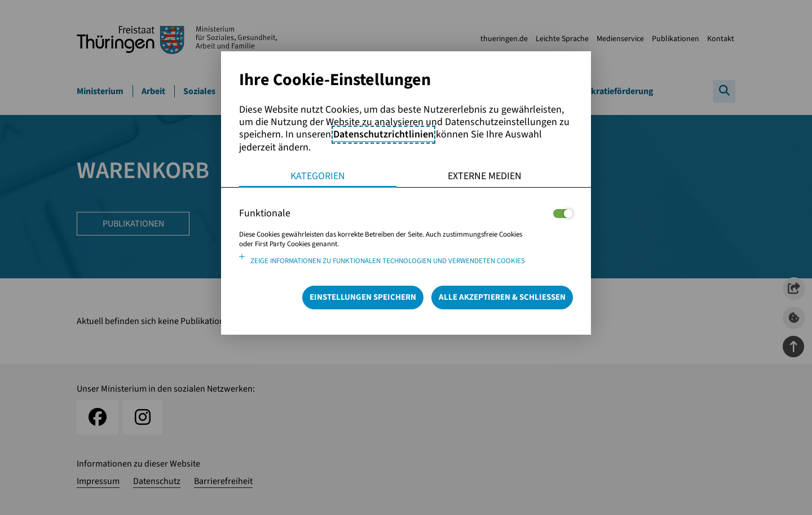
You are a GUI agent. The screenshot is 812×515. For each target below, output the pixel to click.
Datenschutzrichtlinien (383, 134)
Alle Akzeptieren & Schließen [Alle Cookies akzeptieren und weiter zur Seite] (502, 297)
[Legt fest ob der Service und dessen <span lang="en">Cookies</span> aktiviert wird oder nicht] (563, 214)
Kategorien (318, 176)
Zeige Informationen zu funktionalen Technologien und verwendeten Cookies (388, 261)
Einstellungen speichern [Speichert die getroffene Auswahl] (363, 297)
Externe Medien (485, 176)
